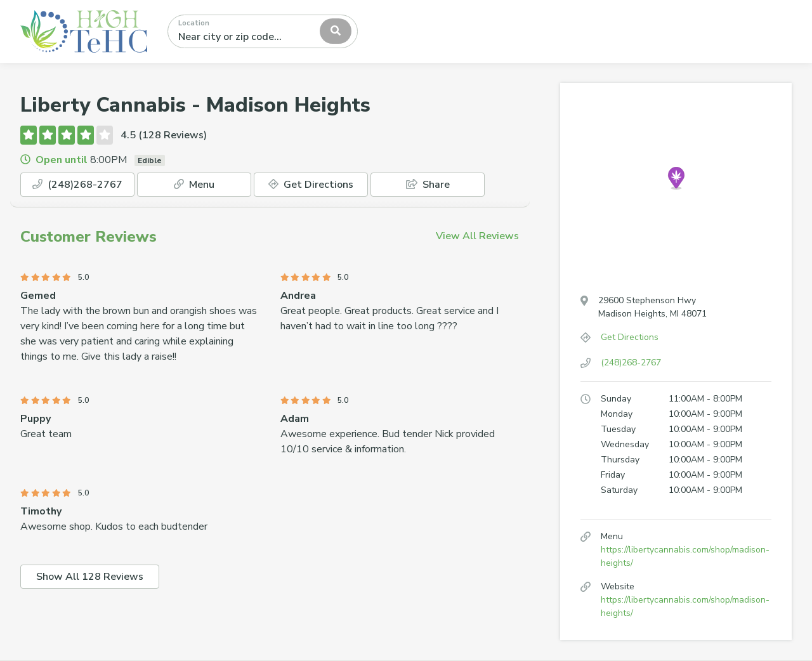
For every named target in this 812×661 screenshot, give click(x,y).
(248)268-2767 (77, 185)
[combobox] (263, 31)
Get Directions (311, 185)
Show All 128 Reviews (90, 577)
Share (428, 185)
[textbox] (235, 31)
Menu (194, 185)
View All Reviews (477, 236)
